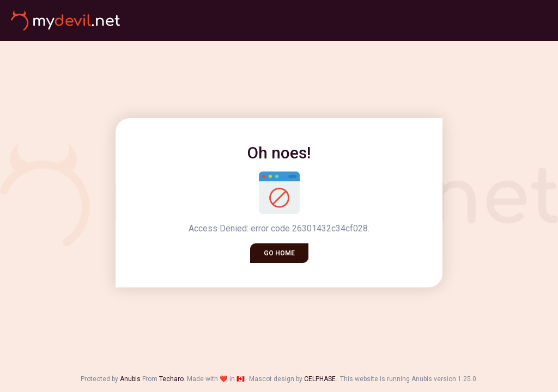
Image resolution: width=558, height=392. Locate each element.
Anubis (130, 379)
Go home (279, 253)
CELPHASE (320, 379)
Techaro (171, 379)
